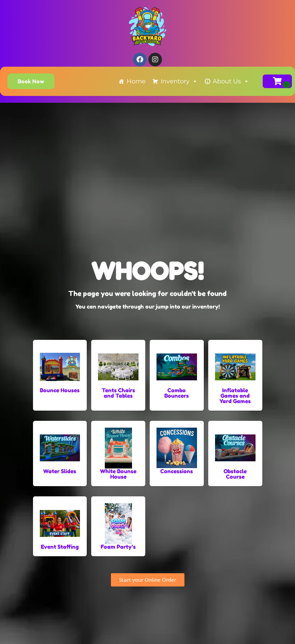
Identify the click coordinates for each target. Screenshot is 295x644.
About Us (231, 81)
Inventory (179, 81)
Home (136, 81)
